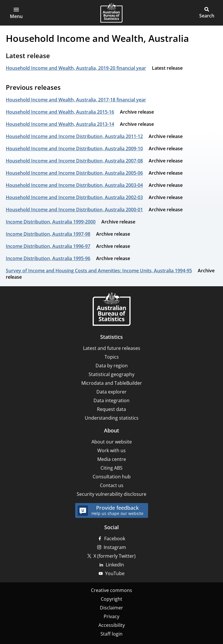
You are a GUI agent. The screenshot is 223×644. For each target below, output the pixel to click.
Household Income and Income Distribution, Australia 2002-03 (74, 197)
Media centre (112, 459)
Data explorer (111, 392)
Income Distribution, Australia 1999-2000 (51, 222)
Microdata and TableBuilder (112, 383)
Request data (111, 409)
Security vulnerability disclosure (111, 494)
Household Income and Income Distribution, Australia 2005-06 (74, 173)
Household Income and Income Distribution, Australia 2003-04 (74, 185)
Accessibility (112, 625)
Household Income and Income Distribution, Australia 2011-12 (74, 136)
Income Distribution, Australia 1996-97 (48, 246)
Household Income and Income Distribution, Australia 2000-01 (74, 210)
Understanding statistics (112, 418)
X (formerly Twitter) (115, 556)
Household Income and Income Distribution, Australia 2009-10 (74, 149)
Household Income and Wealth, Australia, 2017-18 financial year (76, 100)
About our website (112, 442)
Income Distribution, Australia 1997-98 (48, 234)
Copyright (111, 599)
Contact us (112, 485)
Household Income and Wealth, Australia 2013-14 (60, 124)
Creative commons (111, 590)
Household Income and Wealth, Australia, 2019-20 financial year (76, 68)
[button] (16, 13)
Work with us (111, 450)
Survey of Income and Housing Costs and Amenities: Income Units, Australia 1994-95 (99, 271)
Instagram (115, 547)
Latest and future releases (112, 348)
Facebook (115, 539)
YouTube (115, 573)
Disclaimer (111, 608)
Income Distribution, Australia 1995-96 (48, 258)
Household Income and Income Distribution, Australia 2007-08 (74, 161)
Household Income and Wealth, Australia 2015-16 (60, 112)
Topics (112, 357)
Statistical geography (111, 374)
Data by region (112, 366)
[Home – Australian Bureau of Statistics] (111, 310)
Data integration (111, 400)
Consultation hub (112, 477)
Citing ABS (111, 468)
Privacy (111, 616)
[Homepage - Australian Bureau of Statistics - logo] (111, 13)
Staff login (111, 634)
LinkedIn (115, 565)
